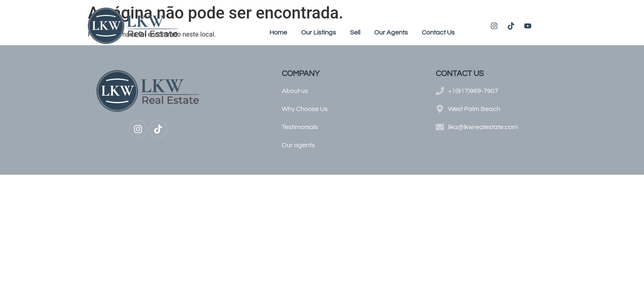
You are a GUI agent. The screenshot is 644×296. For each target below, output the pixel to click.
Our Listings (319, 32)
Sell (355, 32)
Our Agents (391, 32)
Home (278, 32)
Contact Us (438, 32)
